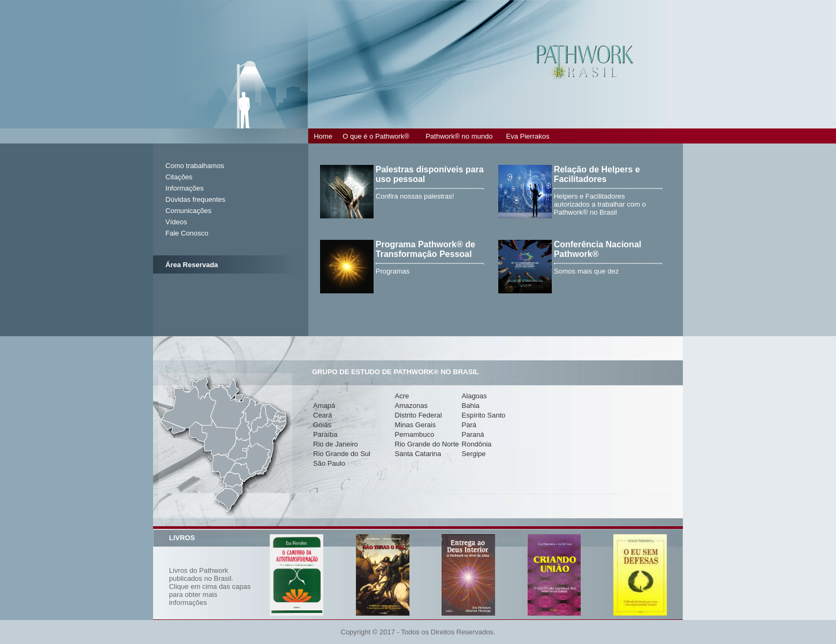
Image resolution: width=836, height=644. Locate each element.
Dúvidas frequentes (195, 199)
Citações (179, 177)
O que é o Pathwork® (376, 136)
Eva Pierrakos (528, 136)
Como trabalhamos (195, 166)
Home (323, 136)
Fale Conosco (187, 233)
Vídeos (176, 222)
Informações (185, 188)
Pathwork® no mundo (459, 136)
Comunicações (188, 211)
